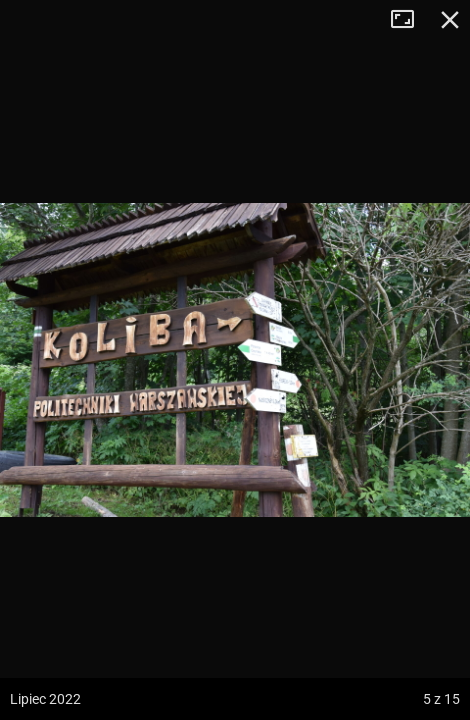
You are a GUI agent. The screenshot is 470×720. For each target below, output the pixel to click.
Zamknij (450, 20)
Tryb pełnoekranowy (410, 20)
